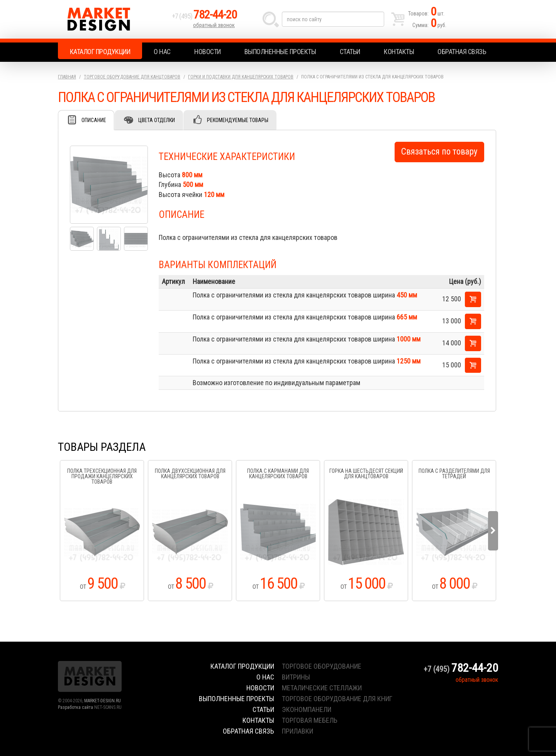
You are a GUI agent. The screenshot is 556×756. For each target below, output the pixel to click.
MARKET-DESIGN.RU (103, 701)
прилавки (297, 731)
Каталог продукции (100, 52)
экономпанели (307, 709)
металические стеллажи (322, 688)
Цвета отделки (157, 120)
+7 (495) (204, 16)
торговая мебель (310, 720)
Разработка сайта (75, 707)
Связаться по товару (439, 152)
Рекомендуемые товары (238, 120)
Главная (67, 77)
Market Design (113, 19)
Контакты (399, 52)
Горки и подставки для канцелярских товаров (241, 77)
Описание (94, 120)
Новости (208, 52)
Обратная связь (462, 52)
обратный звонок (214, 25)
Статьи (350, 52)
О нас (162, 52)
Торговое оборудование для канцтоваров (132, 77)
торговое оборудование (322, 666)
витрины (296, 677)
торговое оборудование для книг (337, 699)
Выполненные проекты (280, 52)
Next (493, 531)
